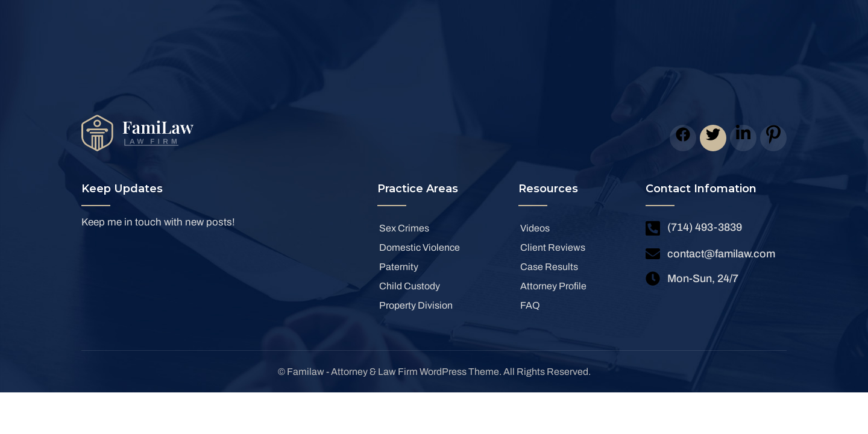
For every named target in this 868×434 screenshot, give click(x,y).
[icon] (683, 138)
